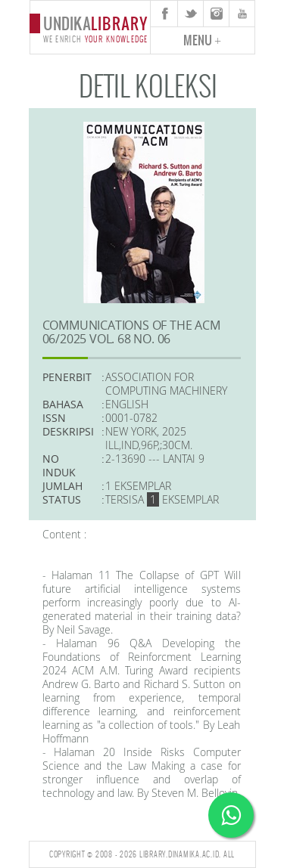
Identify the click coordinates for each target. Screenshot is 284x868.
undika (90, 28)
